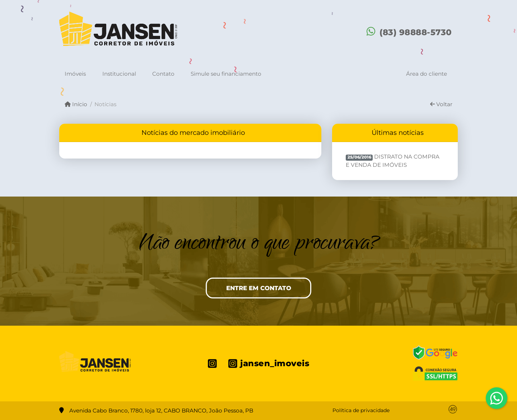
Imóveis (75, 74)
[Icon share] (212, 363)
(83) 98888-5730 (416, 32)
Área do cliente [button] (427, 74)
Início (76, 104)
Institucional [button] (119, 74)
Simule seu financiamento (226, 74)
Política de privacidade (361, 410)
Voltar (441, 104)
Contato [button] (163, 74)
